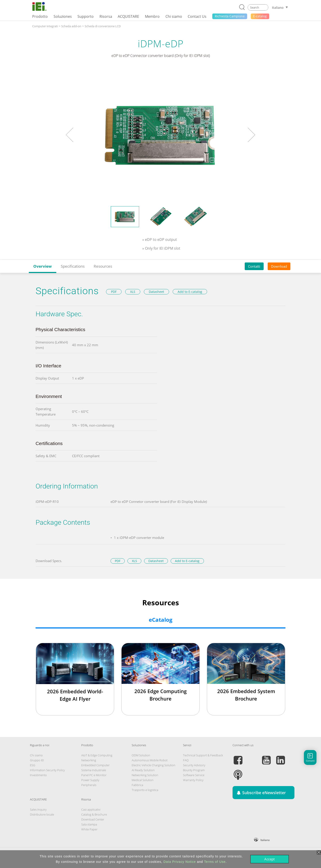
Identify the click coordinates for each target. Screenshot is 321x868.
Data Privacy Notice (180, 862)
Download (279, 266)
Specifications (73, 266)
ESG (33, 765)
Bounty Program (194, 770)
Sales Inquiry (38, 809)
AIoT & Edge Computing (97, 755)
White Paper (89, 829)
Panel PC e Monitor (94, 775)
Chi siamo (36, 755)
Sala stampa (89, 824)
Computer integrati (45, 26)
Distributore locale (42, 814)
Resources (103, 266)
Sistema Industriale (94, 770)
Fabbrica (137, 785)
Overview (43, 266)
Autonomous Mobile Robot (150, 760)
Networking (89, 760)
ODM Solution (141, 755)
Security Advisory (194, 765)
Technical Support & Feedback (203, 755)
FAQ (186, 760)
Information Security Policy (47, 770)
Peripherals (89, 785)
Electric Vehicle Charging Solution (154, 765)
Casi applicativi (91, 809)
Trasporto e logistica (145, 790)
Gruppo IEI (37, 760)
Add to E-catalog (190, 292)
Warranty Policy (193, 780)
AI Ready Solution (143, 770)
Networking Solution (145, 775)
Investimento (38, 775)
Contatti (254, 266)
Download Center (93, 819)
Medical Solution (143, 780)
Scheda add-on (71, 26)
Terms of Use (215, 862)
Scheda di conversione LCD (103, 26)
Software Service (194, 775)
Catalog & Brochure (94, 814)
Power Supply (90, 780)
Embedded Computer (95, 765)
